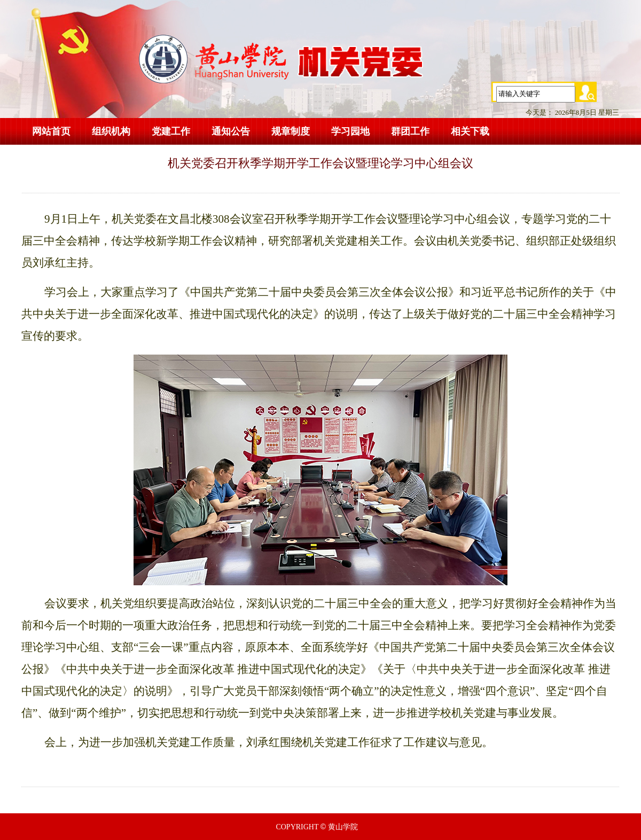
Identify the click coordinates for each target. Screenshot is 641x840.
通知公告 (231, 131)
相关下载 (470, 131)
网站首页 (51, 131)
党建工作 (171, 131)
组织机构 (111, 131)
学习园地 (350, 131)
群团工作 (410, 131)
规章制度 (291, 131)
